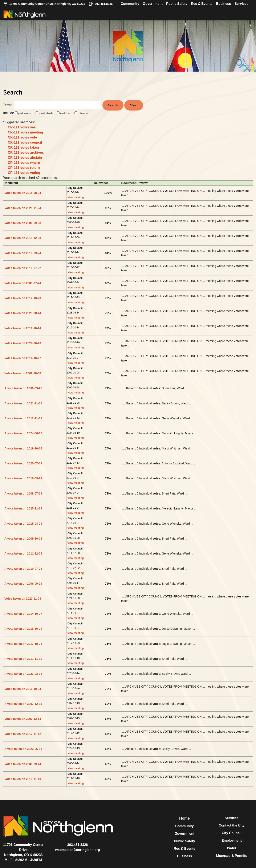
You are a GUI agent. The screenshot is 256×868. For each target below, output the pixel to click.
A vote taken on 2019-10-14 (23, 448)
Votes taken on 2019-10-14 (23, 328)
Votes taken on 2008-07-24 (23, 283)
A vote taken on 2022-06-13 (23, 749)
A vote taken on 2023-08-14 (23, 674)
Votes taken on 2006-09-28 (23, 223)
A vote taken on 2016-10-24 (23, 629)
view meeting (76, 197)
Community (130, 4)
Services (241, 4)
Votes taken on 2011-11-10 (23, 779)
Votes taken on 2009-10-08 (23, 373)
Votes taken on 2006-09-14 (23, 764)
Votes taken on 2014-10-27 (23, 358)
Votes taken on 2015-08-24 (23, 193)
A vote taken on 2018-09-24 (23, 478)
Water (232, 848)
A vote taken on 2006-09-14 (23, 584)
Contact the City (232, 825)
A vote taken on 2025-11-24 (23, 508)
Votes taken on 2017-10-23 (23, 298)
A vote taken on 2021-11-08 (23, 403)
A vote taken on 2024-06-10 (23, 433)
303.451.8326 (101, 4)
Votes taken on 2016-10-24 (23, 689)
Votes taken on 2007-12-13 (23, 719)
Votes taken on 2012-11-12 (23, 734)
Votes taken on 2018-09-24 (23, 253)
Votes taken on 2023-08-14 (23, 313)
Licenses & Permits (232, 856)
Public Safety (177, 4)
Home (184, 818)
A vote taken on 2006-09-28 (23, 388)
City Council (231, 833)
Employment (232, 841)
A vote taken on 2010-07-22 (23, 569)
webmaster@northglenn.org (78, 850)
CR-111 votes (22, 127)
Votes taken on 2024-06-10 (23, 343)
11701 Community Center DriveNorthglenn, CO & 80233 (23, 850)
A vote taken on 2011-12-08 (23, 553)
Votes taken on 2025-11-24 (23, 208)
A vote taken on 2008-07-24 (23, 493)
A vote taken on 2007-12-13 (23, 704)
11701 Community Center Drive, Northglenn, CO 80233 (44, 4)
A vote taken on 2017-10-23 (23, 644)
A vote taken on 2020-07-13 (23, 463)
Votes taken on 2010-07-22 (23, 268)
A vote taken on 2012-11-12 (23, 418)
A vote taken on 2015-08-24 (23, 524)
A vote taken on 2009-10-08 (23, 539)
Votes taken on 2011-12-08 (23, 238)
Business (224, 4)
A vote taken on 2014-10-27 (23, 614)
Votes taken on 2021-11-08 (23, 599)
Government (153, 4)
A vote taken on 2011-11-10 (23, 659)
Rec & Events (202, 4)
